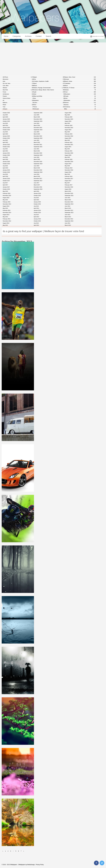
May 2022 (67, 140)
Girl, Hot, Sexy (18, 83)
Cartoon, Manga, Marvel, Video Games (49, 90)
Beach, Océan (80, 81)
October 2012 (37, 221)
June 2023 (36, 132)
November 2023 (69, 128)
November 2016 (69, 187)
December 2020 (38, 153)
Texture (80, 103)
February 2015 (7, 202)
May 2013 (5, 217)
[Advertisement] (53, 58)
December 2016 (38, 187)
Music (80, 86)
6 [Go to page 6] (18, 851)
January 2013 (37, 219)
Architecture (18, 94)
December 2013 (69, 210)
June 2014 (67, 206)
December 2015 (69, 193)
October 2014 (37, 204)
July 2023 (5, 132)
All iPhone (18, 77)
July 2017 (5, 183)
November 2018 (69, 170)
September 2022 (38, 138)
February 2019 (69, 168)
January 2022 (6, 145)
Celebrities (80, 83)
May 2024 (67, 123)
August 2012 (6, 223)
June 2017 (36, 183)
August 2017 (68, 181)
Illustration (80, 100)
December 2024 (38, 119)
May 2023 (67, 132)
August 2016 (68, 189)
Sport (49, 83)
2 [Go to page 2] (8, 851)
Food (80, 92)
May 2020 (67, 157)
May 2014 (5, 208)
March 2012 (68, 225)
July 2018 (5, 174)
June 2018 (36, 174)
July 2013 (36, 215)
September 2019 (38, 164)
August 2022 (68, 138)
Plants (18, 105)
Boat (49, 94)
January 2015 (37, 202)
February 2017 (69, 185)
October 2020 (6, 155)
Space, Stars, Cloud (80, 77)
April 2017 (5, 185)
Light (49, 92)
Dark (18, 81)
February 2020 (69, 159)
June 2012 (67, 223)
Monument (18, 79)
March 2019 (37, 168)
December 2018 (38, 170)
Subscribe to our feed (98, 36)
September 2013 (69, 212)
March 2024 (37, 125)
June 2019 (36, 166)
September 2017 (38, 181)
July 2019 (5, 166)
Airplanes (49, 100)
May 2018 (67, 174)
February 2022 (69, 142)
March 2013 (68, 217)
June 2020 (36, 157)
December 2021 (38, 145)
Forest (18, 92)
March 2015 (68, 200)
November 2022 (69, 136)
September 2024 (38, 121)
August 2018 (68, 172)
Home (6, 36)
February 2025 (69, 117)
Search (49, 36)
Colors (49, 103)
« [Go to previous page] (3, 851)
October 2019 (6, 164)
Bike (80, 109)
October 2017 (6, 181)
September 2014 (69, 204)
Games (80, 105)
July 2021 (5, 149)
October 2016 (6, 189)
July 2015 (36, 198)
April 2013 (36, 217)
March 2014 (68, 208)
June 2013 (67, 215)
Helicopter (49, 109)
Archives (28, 36)
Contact (39, 36)
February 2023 (69, 134)
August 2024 (68, 121)
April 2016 (36, 191)
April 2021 (5, 151)
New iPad (18, 90)
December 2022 (38, 136)
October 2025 (6, 113)
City (49, 79)
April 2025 (5, 117)
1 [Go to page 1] (5, 851)
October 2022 (6, 138)
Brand (49, 86)
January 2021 (6, 153)
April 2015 (36, 200)
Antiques (18, 109)
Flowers (18, 96)
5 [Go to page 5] (16, 851)
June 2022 (36, 140)
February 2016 (7, 193)
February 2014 (7, 210)
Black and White (49, 96)
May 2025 (67, 115)
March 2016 (68, 191)
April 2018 (5, 176)
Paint (80, 98)
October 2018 (6, 172)
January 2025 (6, 119)
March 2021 (37, 151)
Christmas (80, 107)
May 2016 (5, 191)
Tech (49, 105)
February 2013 (7, 219)
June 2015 (67, 198)
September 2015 (69, 196)
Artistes (80, 90)
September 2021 (38, 147)
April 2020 (5, 159)
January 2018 (6, 179)
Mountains (80, 94)
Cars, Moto (18, 86)
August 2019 (68, 164)
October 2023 (6, 130)
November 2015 (7, 196)
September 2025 (38, 113)
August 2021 (68, 147)
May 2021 (67, 149)
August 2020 (68, 155)
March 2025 (37, 117)
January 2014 (37, 210)
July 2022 (5, 140)
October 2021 (6, 147)
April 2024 (5, 125)
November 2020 (69, 153)
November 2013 (7, 212)
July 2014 (36, 206)
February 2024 (69, 125)
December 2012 (69, 219)
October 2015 (37, 196)
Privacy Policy (40, 865)
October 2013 (37, 212)
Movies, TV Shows (80, 88)
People (80, 96)
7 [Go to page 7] (21, 851)
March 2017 (37, 185)
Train (18, 107)
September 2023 (38, 130)
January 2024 (6, 128)
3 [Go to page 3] (11, 851)
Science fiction (18, 98)
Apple (49, 77)
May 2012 (5, 225)
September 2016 (38, 189)
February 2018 (69, 176)
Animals (80, 79)
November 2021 (69, 145)
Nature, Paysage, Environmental (49, 88)
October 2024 (6, 121)
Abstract (18, 88)
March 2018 (37, 176)
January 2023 (6, 136)
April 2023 (5, 134)
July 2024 (5, 123)
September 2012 (69, 221)
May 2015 (5, 200)
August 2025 (68, 113)
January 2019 (6, 170)
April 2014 (36, 208)
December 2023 (38, 128)
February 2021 (69, 151)
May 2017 (67, 183)
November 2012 (7, 221)
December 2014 (69, 202)
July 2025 (5, 115)
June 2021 (36, 149)
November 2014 (7, 204)
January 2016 (37, 193)
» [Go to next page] (24, 851)
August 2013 (6, 215)
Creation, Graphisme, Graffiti (49, 81)
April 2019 (5, 168)
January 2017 (6, 187)
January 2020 (6, 162)
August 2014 (6, 206)
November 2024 (69, 119)
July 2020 (5, 157)
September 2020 (38, 155)
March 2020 (37, 159)
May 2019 (67, 166)
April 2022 (5, 142)
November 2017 (69, 179)
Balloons (18, 103)
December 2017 (38, 179)
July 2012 (36, 223)
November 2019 (69, 162)
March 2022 (37, 142)
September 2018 (38, 172)
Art (18, 100)
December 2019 (38, 162)
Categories (17, 36)
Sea (49, 98)
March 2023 (37, 134)
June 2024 (36, 123)
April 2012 (36, 225)
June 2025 (36, 115)
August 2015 (6, 198)
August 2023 (68, 130)
